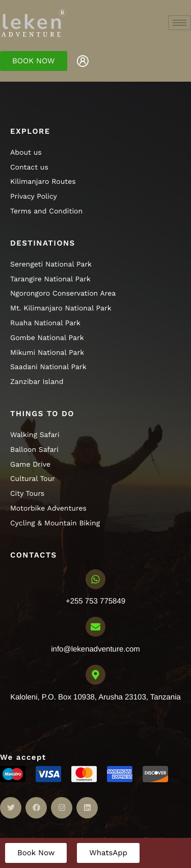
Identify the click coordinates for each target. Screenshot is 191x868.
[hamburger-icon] (180, 23)
